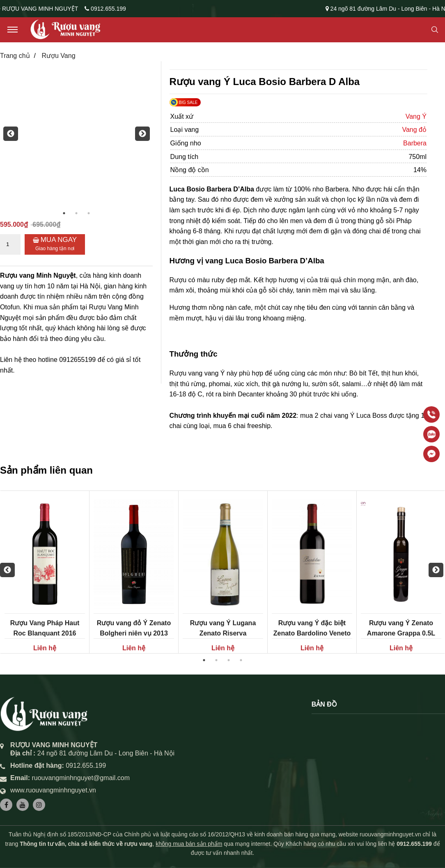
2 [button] (76, 213)
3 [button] (89, 213)
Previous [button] (7, 134)
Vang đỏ (414, 130)
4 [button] (241, 660)
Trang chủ (15, 56)
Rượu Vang (58, 56)
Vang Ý (416, 116)
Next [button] (139, 134)
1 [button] (64, 213)
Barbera (415, 143)
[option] (76, 134)
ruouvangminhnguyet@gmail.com (81, 778)
